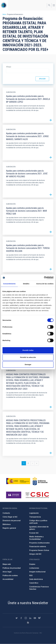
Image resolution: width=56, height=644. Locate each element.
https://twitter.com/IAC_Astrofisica (17, 618)
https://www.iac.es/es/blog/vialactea (28, 623)
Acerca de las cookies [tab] (45, 284)
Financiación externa (38, 547)
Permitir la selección (28, 357)
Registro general (9, 528)
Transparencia (35, 517)
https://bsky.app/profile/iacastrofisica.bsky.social (39, 618)
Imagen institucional (37, 572)
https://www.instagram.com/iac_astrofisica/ (26, 618)
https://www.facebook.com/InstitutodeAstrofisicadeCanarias (21, 618)
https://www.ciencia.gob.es (18, 481)
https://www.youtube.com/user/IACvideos (35, 618)
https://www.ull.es (14, 495)
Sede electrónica (36, 579)
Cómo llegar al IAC (10, 517)
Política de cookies (10, 576)
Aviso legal (7, 572)
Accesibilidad (8, 579)
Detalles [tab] (26, 284)
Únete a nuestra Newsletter (28, 603)
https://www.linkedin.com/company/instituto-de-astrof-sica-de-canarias (30, 618)
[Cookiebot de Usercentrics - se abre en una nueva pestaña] (44, 278)
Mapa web (7, 564)
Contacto (6, 513)
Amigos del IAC (35, 554)
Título (9, 67)
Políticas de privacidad (12, 568)
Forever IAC (34, 533)
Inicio (4, 14)
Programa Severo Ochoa (39, 550)
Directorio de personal (12, 521)
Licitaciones (34, 568)
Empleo (32, 564)
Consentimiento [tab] (9, 284)
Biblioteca (7, 524)
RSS (31, 576)
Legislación (34, 513)
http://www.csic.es (37, 495)
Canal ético (34, 583)
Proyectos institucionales (40, 543)
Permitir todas (28, 350)
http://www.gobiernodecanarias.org (40, 481)
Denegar (28, 364)
